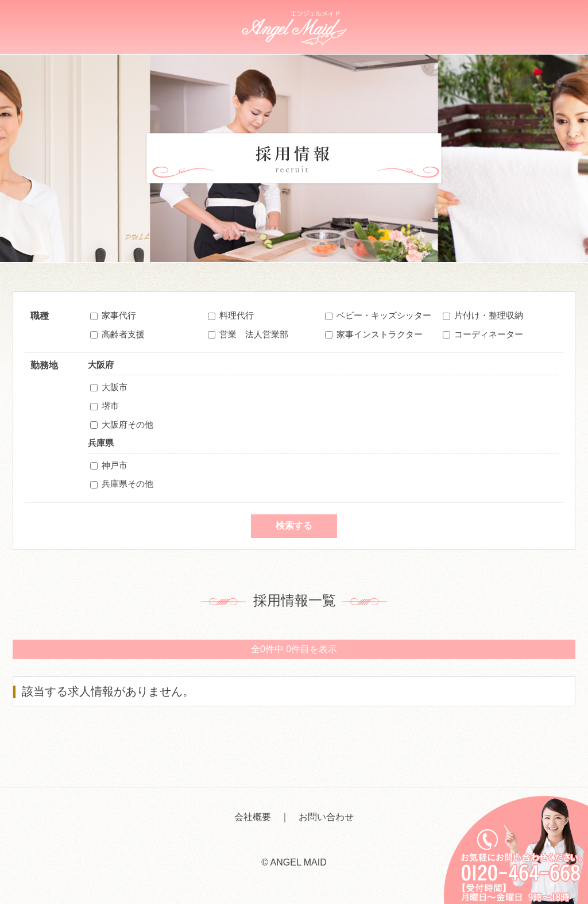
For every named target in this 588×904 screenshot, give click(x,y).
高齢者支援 (123, 334)
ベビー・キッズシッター (384, 315)
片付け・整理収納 (489, 315)
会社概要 (253, 817)
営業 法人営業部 (254, 334)
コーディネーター (489, 334)
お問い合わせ (326, 817)
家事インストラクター (380, 334)
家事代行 (119, 315)
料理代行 (237, 315)
